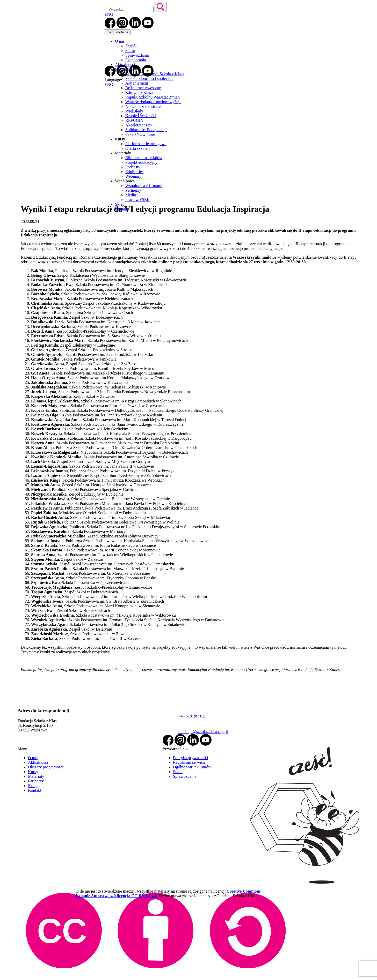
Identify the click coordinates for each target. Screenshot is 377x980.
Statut (130, 51)
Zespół (131, 46)
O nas (120, 41)
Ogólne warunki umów (192, 767)
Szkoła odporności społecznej (150, 78)
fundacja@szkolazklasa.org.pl (203, 732)
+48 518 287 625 (192, 716)
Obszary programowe (46, 767)
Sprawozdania (137, 55)
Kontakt (35, 790)
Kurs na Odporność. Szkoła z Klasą (155, 74)
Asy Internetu (137, 83)
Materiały (36, 776)
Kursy (33, 772)
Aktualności (125, 65)
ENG (109, 14)
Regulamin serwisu (189, 762)
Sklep (33, 786)
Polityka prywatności (191, 758)
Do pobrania (136, 60)
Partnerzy (36, 781)
